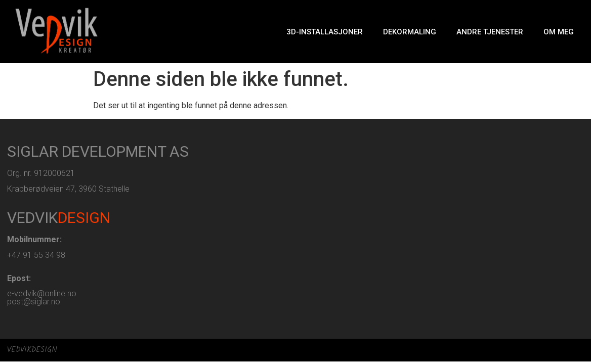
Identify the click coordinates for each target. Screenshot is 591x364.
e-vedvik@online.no (42, 293)
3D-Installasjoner (325, 32)
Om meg (559, 32)
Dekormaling (410, 32)
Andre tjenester (490, 32)
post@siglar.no (34, 302)
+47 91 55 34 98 (36, 255)
